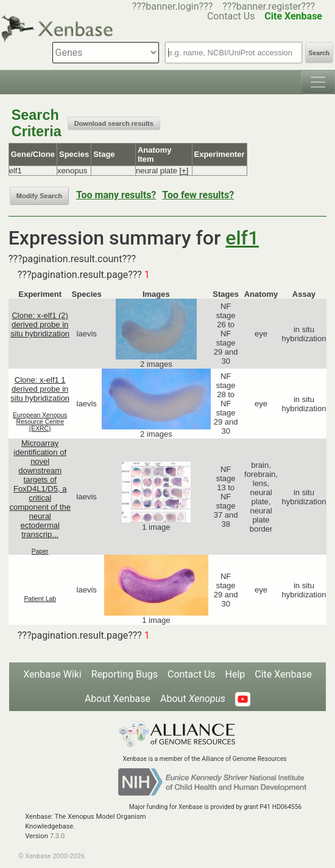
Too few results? (198, 195)
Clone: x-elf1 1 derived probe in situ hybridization (40, 389)
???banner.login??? (173, 6)
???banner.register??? (269, 6)
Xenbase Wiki (52, 674)
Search (319, 53)
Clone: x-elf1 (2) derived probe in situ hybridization (40, 325)
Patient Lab (40, 599)
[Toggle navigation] (318, 82)
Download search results (114, 123)
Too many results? (116, 195)
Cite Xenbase (283, 674)
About (193, 699)
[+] (184, 171)
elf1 (242, 238)
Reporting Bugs (125, 674)
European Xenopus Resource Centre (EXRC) (40, 422)
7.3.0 (58, 836)
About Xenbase (118, 699)
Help (235, 674)
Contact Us (192, 674)
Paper (40, 551)
